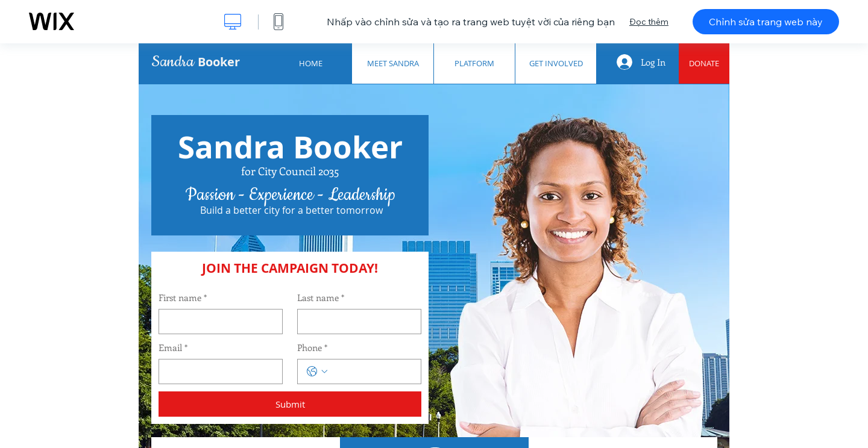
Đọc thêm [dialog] (649, 22)
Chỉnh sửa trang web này (766, 22)
